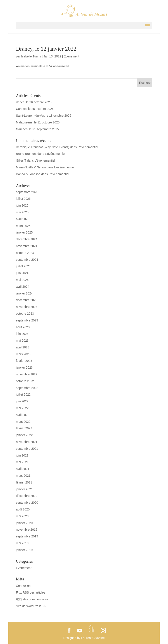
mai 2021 (22, 462)
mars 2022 (23, 422)
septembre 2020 (27, 503)
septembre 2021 (27, 449)
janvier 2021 (24, 489)
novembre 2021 (27, 442)
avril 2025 (23, 219)
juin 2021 (22, 455)
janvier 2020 (24, 523)
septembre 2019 (27, 536)
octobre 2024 (25, 253)
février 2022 (24, 428)
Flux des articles (31, 592)
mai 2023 (22, 341)
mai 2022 (22, 408)
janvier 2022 (24, 435)
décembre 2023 (27, 300)
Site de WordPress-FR (31, 606)
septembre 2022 (27, 388)
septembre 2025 (27, 192)
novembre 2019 (27, 530)
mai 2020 (22, 516)
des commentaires (32, 599)
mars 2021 (23, 476)
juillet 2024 (23, 266)
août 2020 (23, 509)
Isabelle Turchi (31, 56)
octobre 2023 (25, 314)
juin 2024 (22, 273)
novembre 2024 (27, 246)
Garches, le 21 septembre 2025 (37, 129)
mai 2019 (22, 543)
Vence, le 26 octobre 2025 (34, 102)
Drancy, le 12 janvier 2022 (46, 49)
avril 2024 (23, 287)
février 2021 (24, 482)
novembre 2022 (27, 374)
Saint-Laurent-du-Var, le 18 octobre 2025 (44, 116)
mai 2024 (22, 280)
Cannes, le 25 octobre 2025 (35, 109)
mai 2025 (22, 212)
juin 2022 (22, 401)
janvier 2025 (24, 232)
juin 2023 (22, 334)
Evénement (71, 56)
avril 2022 (23, 415)
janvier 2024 (24, 293)
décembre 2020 (27, 496)
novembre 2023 (27, 307)
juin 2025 (22, 205)
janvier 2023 (24, 367)
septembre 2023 (27, 320)
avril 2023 (23, 347)
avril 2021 (23, 469)
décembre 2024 (27, 239)
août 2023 (23, 327)
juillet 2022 (23, 394)
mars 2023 (23, 354)
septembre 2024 (27, 260)
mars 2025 (23, 226)
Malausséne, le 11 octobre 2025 (38, 122)
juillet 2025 (23, 199)
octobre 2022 (25, 381)
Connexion (23, 586)
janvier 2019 (24, 550)
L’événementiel (88, 147)
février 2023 (24, 361)
